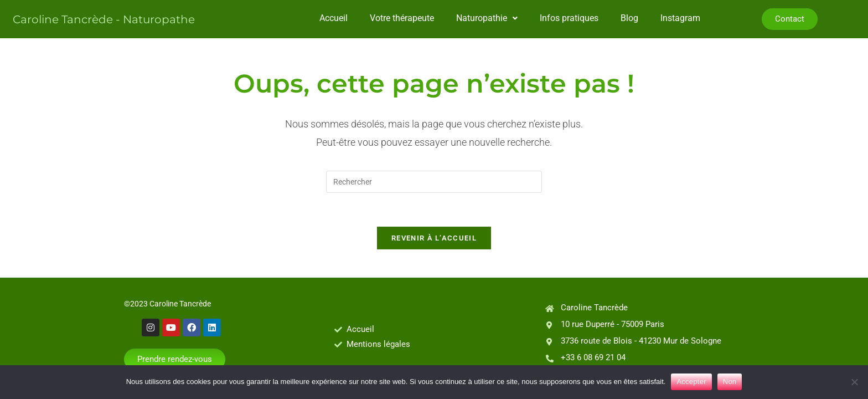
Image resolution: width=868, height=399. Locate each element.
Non (730, 382)
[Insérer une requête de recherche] (434, 182)
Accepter (691, 382)
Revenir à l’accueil (434, 238)
